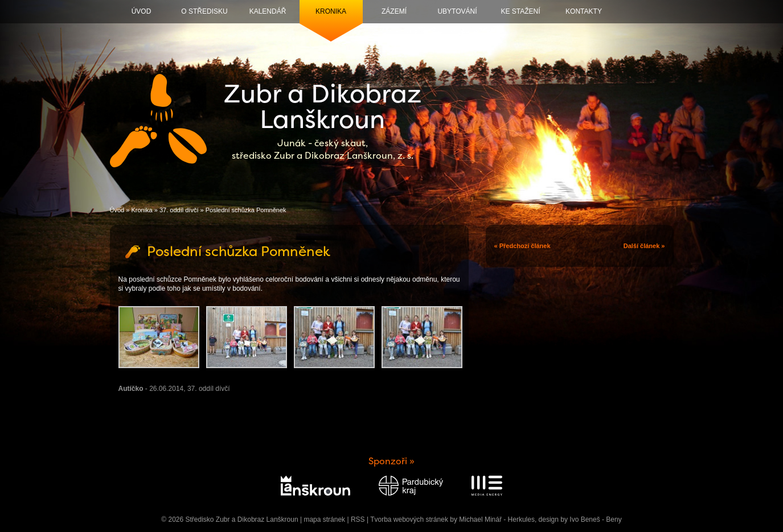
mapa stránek (324, 519)
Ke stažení (520, 11)
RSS (358, 519)
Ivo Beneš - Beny (595, 519)
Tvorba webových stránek (409, 519)
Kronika (331, 11)
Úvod (142, 11)
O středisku (204, 11)
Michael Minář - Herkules (497, 519)
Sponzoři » (391, 461)
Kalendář (268, 11)
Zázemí (394, 11)
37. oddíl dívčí (179, 210)
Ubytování (457, 11)
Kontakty (584, 11)
